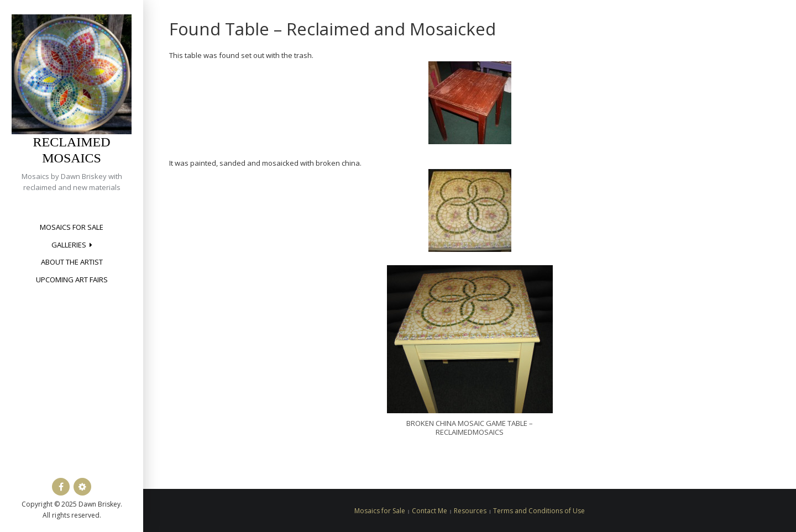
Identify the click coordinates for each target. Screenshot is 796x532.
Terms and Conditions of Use (539, 511)
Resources (470, 511)
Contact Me (430, 511)
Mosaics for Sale (72, 227)
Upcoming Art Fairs (72, 280)
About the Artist (72, 262)
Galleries (69, 245)
